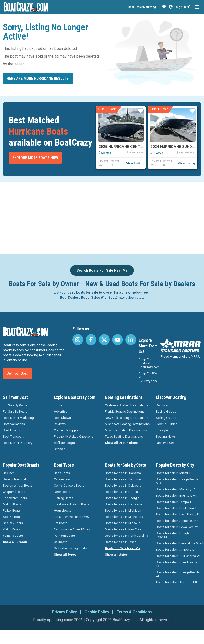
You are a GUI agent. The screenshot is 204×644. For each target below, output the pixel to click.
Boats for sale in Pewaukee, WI (177, 527)
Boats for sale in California (123, 479)
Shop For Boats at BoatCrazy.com (149, 363)
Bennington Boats (15, 479)
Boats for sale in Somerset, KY (177, 521)
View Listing (135, 163)
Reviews (60, 424)
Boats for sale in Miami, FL (174, 473)
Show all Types (65, 554)
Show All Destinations (121, 443)
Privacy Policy (65, 612)
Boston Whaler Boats (18, 485)
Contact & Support (67, 430)
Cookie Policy (97, 612)
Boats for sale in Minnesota (124, 517)
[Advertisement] (102, 217)
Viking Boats (12, 529)
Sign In (183, 7)
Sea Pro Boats (13, 517)
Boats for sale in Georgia (122, 498)
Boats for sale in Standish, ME (177, 582)
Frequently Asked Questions (74, 437)
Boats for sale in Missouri (123, 523)
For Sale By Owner (15, 405)
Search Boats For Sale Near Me (102, 270)
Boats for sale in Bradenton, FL (177, 508)
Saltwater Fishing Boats (70, 548)
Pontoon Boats (64, 536)
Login (58, 405)
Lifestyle (162, 430)
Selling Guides (166, 418)
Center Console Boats (69, 485)
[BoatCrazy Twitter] (104, 340)
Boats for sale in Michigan (123, 511)
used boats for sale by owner (90, 292)
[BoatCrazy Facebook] (91, 340)
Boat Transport (13, 437)
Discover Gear (166, 443)
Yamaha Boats (13, 536)
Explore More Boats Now (35, 158)
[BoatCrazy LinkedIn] (131, 340)
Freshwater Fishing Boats (72, 504)
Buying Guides (166, 411)
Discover (162, 405)
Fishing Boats (64, 498)
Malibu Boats (12, 504)
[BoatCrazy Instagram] (78, 340)
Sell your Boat (17, 373)
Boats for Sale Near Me (123, 548)
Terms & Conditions (134, 612)
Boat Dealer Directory (18, 443)
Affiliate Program (66, 443)
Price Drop (107, 109)
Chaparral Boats (14, 492)
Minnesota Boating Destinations (127, 424)
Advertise (61, 411)
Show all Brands (15, 542)
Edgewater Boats (15, 498)
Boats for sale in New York (123, 529)
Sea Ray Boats (13, 523)
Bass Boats (62, 473)
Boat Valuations (14, 424)
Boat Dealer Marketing (142, 7)
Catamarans (62, 479)
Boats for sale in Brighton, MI (176, 496)
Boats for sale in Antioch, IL (175, 550)
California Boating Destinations (126, 405)
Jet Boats (61, 523)
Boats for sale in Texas (121, 542)
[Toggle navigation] (197, 7)
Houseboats (63, 511)
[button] (164, 7)
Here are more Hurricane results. (38, 78)
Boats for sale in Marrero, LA (176, 489)
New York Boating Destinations (126, 418)
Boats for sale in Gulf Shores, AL (179, 556)
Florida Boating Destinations (125, 411)
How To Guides (167, 424)
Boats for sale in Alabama (123, 473)
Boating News (166, 437)
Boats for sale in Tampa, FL (175, 502)
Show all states (116, 554)
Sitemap (60, 449)
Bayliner (8, 473)
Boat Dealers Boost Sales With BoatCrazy (92, 298)
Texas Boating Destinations (124, 437)
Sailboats (61, 542)
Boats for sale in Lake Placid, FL (178, 514)
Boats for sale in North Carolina (126, 536)
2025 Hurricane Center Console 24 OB (136, 147)
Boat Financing (13, 430)
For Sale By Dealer (15, 411)
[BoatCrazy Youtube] (118, 340)
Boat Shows (62, 418)
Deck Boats (62, 492)
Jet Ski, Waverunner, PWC (71, 517)
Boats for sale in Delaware (123, 485)
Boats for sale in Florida (121, 492)
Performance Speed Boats (72, 529)
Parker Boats (12, 511)
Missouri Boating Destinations (126, 430)
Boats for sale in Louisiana (123, 504)
